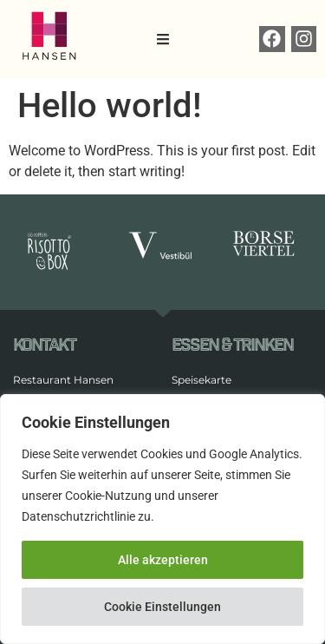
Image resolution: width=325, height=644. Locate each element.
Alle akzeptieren (163, 560)
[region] (162, 519)
